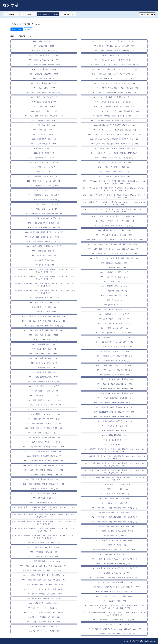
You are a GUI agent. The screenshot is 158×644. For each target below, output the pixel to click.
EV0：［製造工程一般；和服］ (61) (114, 426)
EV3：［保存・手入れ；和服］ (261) (114, 440)
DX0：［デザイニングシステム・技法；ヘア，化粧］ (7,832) (114, 216)
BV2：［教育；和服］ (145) (44, 260)
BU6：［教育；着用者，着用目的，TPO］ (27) (44, 242)
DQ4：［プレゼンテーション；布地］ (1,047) (44, 631)
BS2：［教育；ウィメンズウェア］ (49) (44, 186)
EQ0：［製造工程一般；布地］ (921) (114, 286)
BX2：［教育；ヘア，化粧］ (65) (44, 307)
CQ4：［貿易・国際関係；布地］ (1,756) (44, 377)
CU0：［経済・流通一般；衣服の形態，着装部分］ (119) (44, 447)
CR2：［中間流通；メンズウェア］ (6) (44, 391)
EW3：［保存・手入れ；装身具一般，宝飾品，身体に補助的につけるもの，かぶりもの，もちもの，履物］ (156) (114, 471)
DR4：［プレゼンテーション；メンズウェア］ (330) (114, 60)
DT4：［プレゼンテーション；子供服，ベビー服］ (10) (114, 107)
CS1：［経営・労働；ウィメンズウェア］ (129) (44, 409)
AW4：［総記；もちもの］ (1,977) (44, 102)
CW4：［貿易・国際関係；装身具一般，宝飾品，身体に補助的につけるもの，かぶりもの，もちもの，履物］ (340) (44, 537)
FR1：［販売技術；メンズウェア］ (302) (114, 554)
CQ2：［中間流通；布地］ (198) (44, 368)
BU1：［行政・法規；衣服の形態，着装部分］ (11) (44, 218)
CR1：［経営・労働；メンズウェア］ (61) (44, 386)
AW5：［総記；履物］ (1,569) (44, 107)
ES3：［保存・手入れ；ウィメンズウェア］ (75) (114, 347)
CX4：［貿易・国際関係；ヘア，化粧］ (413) (44, 561)
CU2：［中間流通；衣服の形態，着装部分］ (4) (44, 456)
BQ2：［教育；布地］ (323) (44, 148)
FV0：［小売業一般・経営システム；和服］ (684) (114, 596)
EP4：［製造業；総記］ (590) (114, 282)
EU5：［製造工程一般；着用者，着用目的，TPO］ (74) (114, 403)
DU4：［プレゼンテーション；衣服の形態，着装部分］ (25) (114, 130)
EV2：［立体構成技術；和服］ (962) (114, 435)
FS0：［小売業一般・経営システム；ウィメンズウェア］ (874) (114, 559)
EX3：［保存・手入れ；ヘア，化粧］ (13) (114, 498)
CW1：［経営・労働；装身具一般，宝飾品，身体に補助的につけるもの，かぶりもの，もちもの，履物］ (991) (44, 516)
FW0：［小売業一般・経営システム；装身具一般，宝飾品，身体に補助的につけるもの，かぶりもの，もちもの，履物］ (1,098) (114, 607)
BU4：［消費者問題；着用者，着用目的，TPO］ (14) (44, 232)
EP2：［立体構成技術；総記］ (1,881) (114, 272)
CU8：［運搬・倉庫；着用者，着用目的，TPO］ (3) (44, 479)
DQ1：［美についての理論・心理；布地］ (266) (44, 617)
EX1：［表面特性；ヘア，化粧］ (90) (114, 489)
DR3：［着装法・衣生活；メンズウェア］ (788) (114, 55)
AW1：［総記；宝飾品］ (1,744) (44, 88)
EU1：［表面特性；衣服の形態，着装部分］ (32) (114, 384)
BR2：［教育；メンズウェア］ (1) (44, 167)
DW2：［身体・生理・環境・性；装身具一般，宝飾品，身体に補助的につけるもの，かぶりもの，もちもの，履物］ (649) (114, 196)
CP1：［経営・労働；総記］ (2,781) (44, 340)
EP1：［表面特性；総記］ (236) (114, 267)
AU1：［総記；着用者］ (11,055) (44, 69)
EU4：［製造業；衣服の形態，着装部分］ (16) (114, 398)
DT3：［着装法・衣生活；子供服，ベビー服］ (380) (114, 102)
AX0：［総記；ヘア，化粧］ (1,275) (44, 111)
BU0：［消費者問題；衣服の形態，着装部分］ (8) (44, 214)
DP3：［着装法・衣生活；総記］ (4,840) (44, 603)
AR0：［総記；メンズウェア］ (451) (44, 51)
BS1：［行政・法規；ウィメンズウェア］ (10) (44, 181)
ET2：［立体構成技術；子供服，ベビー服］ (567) (114, 365)
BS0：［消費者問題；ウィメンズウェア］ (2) (44, 176)
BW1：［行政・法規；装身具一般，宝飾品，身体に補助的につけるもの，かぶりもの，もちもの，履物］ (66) (44, 278)
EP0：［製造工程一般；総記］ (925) (114, 263)
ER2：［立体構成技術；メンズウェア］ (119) (114, 319)
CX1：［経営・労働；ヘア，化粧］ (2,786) (44, 547)
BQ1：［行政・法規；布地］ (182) (44, 144)
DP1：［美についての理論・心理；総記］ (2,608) (44, 594)
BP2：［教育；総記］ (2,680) (44, 130)
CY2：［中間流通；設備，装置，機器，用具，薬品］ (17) (44, 575)
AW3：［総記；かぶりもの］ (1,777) (44, 97)
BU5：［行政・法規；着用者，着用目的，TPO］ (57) (44, 237)
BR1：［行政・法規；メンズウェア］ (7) (44, 162)
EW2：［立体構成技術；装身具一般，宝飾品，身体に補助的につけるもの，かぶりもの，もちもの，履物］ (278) (114, 464)
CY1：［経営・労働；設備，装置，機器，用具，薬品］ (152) (44, 571)
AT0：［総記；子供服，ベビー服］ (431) (44, 60)
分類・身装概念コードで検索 (48, 14)
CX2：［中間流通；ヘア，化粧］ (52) (44, 552)
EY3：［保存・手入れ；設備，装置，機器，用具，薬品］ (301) (114, 522)
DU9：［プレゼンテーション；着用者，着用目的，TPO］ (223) (114, 153)
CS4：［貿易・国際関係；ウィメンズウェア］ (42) (44, 423)
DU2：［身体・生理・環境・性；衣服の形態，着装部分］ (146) (114, 120)
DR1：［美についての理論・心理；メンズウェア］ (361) (114, 46)
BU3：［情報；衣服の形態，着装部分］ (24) (44, 228)
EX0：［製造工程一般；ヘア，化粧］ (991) (114, 484)
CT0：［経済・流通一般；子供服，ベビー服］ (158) (44, 428)
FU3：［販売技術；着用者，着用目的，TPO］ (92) (114, 592)
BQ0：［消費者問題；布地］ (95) (44, 139)
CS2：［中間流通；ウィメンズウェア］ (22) (44, 414)
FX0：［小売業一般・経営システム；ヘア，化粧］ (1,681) (114, 620)
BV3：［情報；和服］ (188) (44, 265)
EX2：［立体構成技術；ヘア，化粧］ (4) (114, 494)
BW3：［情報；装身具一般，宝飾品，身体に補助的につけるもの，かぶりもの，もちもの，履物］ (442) (44, 292)
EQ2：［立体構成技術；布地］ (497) (114, 295)
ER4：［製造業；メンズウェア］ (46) (114, 328)
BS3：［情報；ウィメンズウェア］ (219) (44, 190)
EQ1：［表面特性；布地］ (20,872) (114, 291)
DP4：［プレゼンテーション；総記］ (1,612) (44, 608)
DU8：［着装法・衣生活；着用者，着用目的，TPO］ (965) (114, 148)
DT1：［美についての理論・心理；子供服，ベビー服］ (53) (114, 93)
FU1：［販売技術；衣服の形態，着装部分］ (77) (114, 582)
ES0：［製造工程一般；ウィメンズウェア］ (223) (114, 333)
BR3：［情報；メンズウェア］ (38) (44, 172)
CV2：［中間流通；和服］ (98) (44, 498)
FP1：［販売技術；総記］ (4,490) (114, 536)
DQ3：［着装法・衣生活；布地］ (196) (44, 626)
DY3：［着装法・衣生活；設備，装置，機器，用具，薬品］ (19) (114, 254)
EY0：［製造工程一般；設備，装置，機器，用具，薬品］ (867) (114, 508)
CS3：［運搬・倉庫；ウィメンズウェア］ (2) (44, 419)
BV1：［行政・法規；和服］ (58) (44, 256)
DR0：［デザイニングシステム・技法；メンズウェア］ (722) (114, 41)
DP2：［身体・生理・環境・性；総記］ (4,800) (44, 598)
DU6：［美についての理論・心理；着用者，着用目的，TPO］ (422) (114, 139)
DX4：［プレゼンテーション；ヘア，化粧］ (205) (114, 235)
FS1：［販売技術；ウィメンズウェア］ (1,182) (114, 564)
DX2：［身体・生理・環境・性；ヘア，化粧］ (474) (114, 226)
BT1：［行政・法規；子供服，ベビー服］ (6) (44, 200)
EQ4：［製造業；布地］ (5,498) (114, 305)
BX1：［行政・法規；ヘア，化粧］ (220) (44, 302)
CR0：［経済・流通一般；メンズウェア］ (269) (44, 382)
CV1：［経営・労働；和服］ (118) (44, 493)
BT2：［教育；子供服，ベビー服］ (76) (44, 204)
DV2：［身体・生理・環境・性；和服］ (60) (114, 167)
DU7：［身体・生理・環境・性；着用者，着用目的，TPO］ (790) (114, 144)
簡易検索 (11, 14)
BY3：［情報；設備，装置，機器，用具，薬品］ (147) (44, 330)
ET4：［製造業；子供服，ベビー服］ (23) (114, 375)
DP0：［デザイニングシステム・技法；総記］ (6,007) (44, 589)
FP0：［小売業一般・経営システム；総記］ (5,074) (114, 531)
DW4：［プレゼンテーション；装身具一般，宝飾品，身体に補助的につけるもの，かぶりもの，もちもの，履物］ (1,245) (114, 210)
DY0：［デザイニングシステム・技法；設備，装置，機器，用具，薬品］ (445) (114, 240)
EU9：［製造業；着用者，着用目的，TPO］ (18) (114, 421)
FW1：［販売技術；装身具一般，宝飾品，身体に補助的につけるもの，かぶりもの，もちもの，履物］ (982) (114, 614)
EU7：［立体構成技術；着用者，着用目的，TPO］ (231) (114, 412)
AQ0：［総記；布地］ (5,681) (44, 46)
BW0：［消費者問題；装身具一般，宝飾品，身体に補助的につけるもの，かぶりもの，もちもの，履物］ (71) (44, 271)
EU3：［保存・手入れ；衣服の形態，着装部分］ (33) (114, 393)
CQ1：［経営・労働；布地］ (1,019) (44, 363)
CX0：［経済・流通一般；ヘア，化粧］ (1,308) (44, 543)
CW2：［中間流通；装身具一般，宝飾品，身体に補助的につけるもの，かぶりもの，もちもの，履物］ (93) (44, 523)
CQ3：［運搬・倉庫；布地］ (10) (44, 372)
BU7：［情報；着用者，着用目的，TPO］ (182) (44, 246)
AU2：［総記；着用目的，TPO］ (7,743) (44, 74)
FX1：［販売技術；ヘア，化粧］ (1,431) (114, 624)
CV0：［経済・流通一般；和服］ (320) (44, 489)
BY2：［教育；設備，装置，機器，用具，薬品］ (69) (44, 326)
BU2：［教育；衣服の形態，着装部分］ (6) (44, 223)
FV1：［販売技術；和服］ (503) (114, 601)
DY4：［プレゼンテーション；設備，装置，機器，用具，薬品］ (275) (114, 258)
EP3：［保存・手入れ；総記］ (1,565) (114, 277)
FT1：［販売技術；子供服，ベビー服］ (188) (114, 573)
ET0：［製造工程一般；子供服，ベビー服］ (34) (114, 356)
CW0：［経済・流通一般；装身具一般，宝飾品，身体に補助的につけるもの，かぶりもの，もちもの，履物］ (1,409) (44, 509)
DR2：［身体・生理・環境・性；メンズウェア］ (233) (114, 51)
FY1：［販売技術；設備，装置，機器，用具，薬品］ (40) (114, 634)
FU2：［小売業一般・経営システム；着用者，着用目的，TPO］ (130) (114, 587)
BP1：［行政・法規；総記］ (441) (44, 125)
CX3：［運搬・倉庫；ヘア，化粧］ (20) (44, 556)
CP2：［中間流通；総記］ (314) (44, 344)
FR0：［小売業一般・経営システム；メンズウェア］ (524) (114, 550)
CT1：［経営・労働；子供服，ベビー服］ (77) (44, 433)
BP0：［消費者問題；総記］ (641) (44, 120)
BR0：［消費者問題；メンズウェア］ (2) (44, 158)
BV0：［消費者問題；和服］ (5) (44, 251)
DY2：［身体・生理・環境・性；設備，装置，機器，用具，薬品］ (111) (114, 249)
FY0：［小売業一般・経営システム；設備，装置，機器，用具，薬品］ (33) (114, 629)
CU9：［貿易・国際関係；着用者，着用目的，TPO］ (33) (44, 484)
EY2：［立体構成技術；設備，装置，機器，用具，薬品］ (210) (114, 517)
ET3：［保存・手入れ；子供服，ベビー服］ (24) (114, 370)
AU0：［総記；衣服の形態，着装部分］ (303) (44, 65)
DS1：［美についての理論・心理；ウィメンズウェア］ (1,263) (114, 69)
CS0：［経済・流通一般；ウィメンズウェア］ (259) (44, 405)
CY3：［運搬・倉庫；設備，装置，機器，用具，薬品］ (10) (44, 580)
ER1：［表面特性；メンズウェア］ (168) (114, 314)
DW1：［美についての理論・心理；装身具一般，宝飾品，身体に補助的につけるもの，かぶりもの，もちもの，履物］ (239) (114, 189)
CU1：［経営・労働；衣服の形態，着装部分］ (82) (44, 451)
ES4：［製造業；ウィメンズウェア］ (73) (114, 351)
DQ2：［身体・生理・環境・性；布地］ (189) (44, 622)
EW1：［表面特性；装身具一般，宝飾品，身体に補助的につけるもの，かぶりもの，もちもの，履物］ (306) (114, 457)
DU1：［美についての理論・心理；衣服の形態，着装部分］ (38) (114, 116)
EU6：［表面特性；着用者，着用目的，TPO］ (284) (114, 407)
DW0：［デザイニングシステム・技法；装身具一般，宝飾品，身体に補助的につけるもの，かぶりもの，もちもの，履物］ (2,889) (114, 182)
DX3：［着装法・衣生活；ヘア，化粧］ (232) (114, 230)
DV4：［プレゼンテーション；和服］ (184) (114, 176)
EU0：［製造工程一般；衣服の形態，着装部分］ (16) (114, 379)
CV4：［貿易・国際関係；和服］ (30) (44, 503)
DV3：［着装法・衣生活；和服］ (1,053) (114, 172)
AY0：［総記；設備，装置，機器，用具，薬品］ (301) (44, 116)
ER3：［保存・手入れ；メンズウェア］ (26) (114, 323)
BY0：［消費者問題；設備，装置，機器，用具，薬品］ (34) (44, 316)
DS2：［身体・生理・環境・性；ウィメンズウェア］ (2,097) (114, 74)
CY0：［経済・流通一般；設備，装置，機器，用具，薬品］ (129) (44, 566)
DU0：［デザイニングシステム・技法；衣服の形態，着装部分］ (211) (114, 111)
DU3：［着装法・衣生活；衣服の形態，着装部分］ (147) (114, 125)
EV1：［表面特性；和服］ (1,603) (114, 431)
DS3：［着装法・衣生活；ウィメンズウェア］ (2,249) (114, 79)
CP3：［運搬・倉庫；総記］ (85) (44, 349)
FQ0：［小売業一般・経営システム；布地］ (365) (114, 540)
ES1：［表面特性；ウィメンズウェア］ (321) (114, 337)
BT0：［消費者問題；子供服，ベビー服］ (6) (44, 195)
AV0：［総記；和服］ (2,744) (44, 79)
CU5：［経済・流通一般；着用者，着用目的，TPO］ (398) (44, 465)
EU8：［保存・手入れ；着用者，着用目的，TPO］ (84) (114, 416)
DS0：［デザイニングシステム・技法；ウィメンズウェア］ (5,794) (114, 65)
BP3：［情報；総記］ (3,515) (44, 134)
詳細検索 (28, 14)
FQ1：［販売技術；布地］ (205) (114, 545)
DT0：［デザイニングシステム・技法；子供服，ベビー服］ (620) (114, 88)
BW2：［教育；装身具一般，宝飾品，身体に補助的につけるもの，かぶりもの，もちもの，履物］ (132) (44, 285)
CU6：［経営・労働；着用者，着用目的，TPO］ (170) (44, 470)
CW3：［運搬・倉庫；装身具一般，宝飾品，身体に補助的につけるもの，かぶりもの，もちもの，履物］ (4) (44, 530)
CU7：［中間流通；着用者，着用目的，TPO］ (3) (44, 475)
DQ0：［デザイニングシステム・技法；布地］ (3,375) (44, 612)
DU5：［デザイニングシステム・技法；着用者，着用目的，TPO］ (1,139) (114, 134)
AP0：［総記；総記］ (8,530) (44, 41)
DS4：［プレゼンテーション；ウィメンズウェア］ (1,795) (114, 83)
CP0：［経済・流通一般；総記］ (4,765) (44, 335)
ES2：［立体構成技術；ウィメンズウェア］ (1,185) (114, 342)
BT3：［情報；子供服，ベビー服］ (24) (44, 209)
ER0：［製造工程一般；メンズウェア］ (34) (114, 309)
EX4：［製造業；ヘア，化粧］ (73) (114, 503)
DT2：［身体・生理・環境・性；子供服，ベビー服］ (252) (114, 97)
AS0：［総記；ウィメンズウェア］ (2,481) (44, 55)
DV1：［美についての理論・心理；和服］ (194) (114, 162)
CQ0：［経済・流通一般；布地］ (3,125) (44, 358)
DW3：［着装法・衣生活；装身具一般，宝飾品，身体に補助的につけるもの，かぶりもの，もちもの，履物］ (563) (114, 203)
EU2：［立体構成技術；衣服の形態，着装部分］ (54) (114, 389)
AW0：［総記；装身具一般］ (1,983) (44, 83)
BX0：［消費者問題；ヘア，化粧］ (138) (44, 298)
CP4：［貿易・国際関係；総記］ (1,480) (44, 354)
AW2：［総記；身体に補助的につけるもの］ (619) (44, 93)
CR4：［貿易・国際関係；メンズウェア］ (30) (44, 400)
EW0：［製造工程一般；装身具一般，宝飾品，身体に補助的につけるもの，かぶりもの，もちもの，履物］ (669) (114, 450)
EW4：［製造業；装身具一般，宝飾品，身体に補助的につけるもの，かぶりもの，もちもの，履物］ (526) (114, 479)
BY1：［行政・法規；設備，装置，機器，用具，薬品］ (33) (44, 321)
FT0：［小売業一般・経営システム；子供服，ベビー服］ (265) (114, 568)
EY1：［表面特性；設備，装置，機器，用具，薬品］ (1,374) (114, 512)
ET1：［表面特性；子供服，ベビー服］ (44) (114, 361)
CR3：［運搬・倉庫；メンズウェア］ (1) (44, 396)
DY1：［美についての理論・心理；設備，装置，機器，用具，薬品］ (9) (114, 244)
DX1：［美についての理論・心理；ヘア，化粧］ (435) (114, 221)
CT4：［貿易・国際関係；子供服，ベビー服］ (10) (44, 442)
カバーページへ (68, 14)
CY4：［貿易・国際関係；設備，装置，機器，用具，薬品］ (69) (44, 584)
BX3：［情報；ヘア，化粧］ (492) (44, 312)
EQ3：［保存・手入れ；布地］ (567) (114, 300)
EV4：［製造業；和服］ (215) (114, 444)
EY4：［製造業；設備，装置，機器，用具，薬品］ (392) (114, 526)
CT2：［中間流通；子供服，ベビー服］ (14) (44, 437)
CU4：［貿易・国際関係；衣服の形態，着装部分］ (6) (44, 461)
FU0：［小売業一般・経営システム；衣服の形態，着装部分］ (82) (114, 578)
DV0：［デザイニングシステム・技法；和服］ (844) (114, 158)
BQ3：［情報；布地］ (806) (44, 153)
